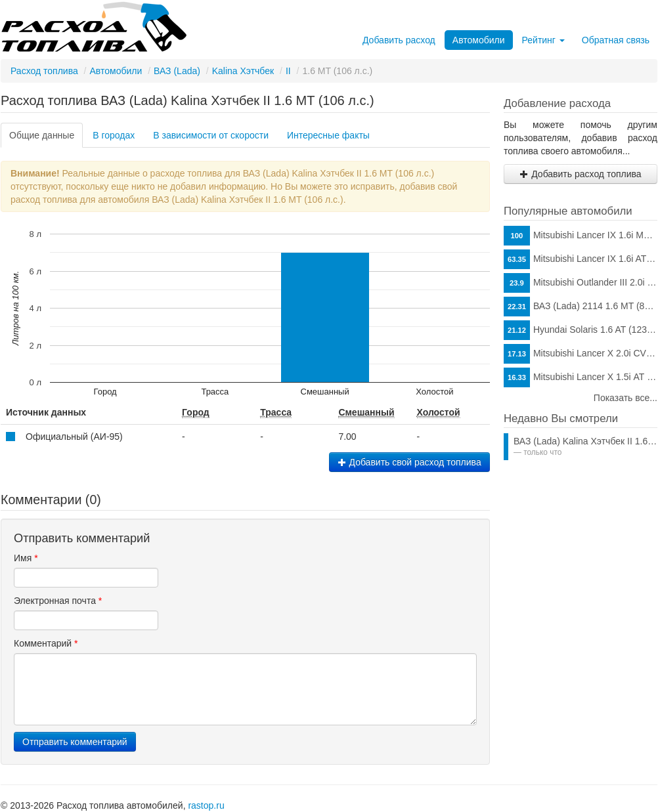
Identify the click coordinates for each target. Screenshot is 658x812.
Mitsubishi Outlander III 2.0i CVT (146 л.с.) (581, 283)
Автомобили (479, 40)
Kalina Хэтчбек (243, 71)
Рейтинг (543, 40)
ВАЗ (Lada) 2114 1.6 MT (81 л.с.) (581, 307)
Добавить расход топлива (580, 174)
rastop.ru (206, 805)
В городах (114, 135)
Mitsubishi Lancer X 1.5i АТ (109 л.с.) (581, 377)
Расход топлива (44, 71)
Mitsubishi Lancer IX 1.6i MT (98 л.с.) (581, 236)
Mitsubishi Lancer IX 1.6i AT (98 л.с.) (581, 259)
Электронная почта (58, 601)
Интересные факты (328, 135)
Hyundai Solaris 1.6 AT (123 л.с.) (581, 330)
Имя (26, 558)
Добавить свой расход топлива (409, 462)
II (288, 71)
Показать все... (625, 398)
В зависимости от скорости (211, 135)
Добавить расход (399, 40)
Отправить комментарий (75, 742)
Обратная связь (616, 40)
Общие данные (42, 135)
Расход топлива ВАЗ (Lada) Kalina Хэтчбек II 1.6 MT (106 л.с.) (187, 100)
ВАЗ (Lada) (177, 71)
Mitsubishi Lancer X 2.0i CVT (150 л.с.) (581, 354)
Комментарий (46, 643)
